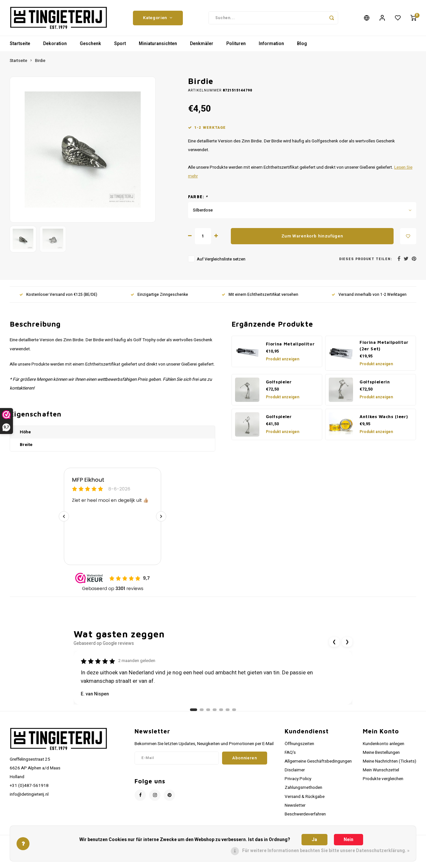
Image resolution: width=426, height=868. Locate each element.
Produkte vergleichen (383, 779)
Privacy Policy (298, 779)
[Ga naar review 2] (202, 710)
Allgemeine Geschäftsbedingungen (318, 761)
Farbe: (198, 197)
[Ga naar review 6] (228, 710)
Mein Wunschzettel (381, 770)
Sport (120, 44)
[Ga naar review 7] (234, 710)
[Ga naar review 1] (194, 710)
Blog (302, 44)
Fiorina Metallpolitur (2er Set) (384, 345)
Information (271, 44)
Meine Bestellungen (381, 753)
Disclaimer (295, 770)
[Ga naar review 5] (221, 710)
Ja (314, 840)
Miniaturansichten (158, 44)
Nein (349, 840)
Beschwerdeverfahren (305, 814)
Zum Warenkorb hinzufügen (312, 236)
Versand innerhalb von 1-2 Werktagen (369, 295)
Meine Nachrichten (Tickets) (390, 761)
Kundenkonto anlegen (384, 744)
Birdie (40, 61)
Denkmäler (202, 44)
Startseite (20, 44)
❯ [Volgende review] (347, 642)
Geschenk (90, 44)
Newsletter (295, 805)
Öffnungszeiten (299, 744)
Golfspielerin (375, 382)
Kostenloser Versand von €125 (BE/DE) (58, 295)
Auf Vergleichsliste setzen (221, 259)
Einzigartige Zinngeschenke (159, 295)
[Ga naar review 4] (215, 710)
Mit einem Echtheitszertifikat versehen (260, 295)
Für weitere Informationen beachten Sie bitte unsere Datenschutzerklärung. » (326, 851)
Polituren (236, 44)
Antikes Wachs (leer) (384, 416)
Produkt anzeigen (283, 359)
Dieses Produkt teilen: (366, 259)
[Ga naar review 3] (208, 710)
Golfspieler (279, 382)
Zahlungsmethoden (303, 788)
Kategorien (158, 18)
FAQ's (290, 753)
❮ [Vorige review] (334, 642)
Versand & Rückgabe (305, 797)
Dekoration (55, 44)
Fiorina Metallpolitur (290, 344)
